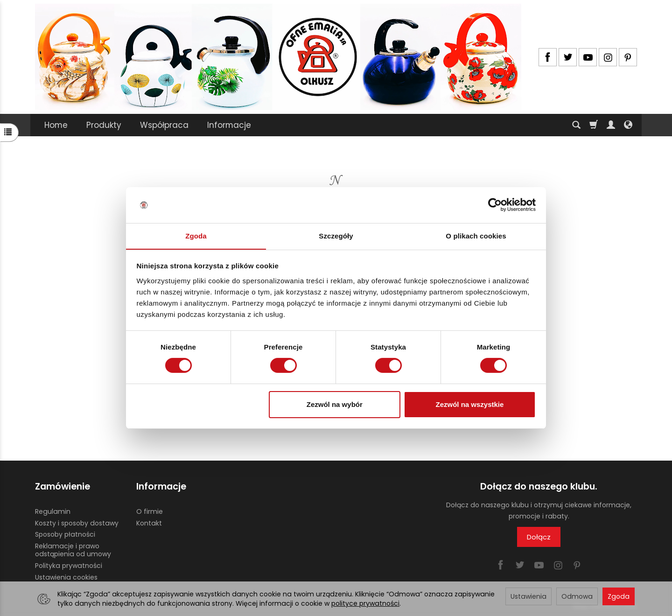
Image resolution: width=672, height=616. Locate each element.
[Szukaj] (576, 125)
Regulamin (53, 511)
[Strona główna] (278, 57)
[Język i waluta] (628, 125)
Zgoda (619, 596)
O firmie (150, 511)
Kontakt (149, 523)
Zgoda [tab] (196, 235)
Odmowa (577, 596)
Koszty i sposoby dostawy (77, 523)
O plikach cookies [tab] (476, 235)
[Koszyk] (594, 125)
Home (56, 125)
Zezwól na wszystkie (469, 404)
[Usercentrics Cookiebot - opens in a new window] (495, 205)
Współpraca (164, 125)
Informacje (229, 125)
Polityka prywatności (69, 565)
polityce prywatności (365, 603)
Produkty (104, 125)
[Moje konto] (611, 125)
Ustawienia (528, 596)
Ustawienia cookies (66, 577)
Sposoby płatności (65, 534)
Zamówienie (63, 486)
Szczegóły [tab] (336, 235)
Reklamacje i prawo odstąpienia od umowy (73, 550)
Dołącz (539, 537)
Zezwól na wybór (335, 404)
